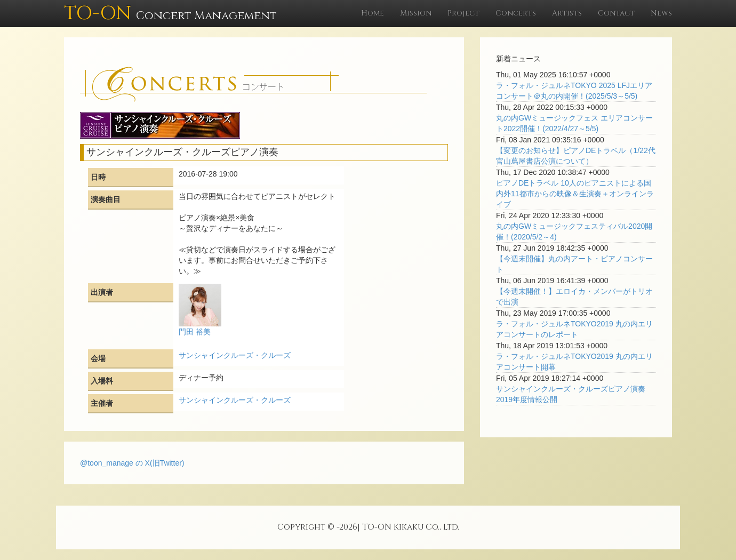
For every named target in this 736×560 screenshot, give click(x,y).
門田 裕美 (195, 332)
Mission (416, 13)
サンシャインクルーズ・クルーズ (235, 355)
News (661, 13)
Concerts (516, 13)
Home (373, 13)
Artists (567, 13)
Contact (616, 13)
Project (463, 13)
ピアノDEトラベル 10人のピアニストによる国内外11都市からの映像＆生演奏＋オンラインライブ (575, 194)
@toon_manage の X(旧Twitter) (132, 463)
